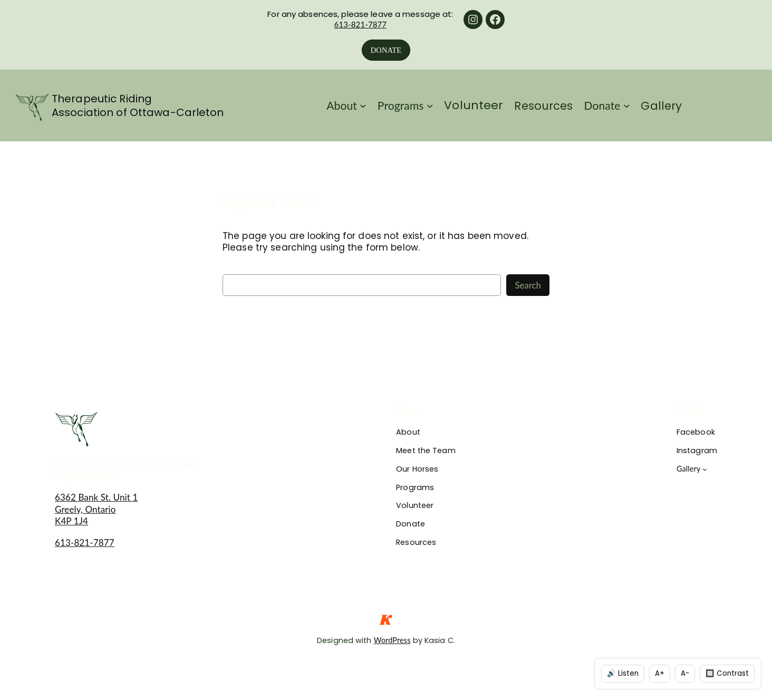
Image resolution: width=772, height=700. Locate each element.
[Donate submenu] (627, 106)
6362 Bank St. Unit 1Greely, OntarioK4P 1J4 (96, 509)
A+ (660, 673)
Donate (602, 105)
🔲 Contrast (727, 673)
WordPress (392, 640)
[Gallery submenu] (705, 469)
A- (685, 673)
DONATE (386, 50)
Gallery (689, 469)
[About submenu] (363, 106)
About (342, 105)
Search (528, 285)
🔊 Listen (623, 673)
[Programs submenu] (430, 106)
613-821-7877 (361, 24)
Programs (401, 105)
